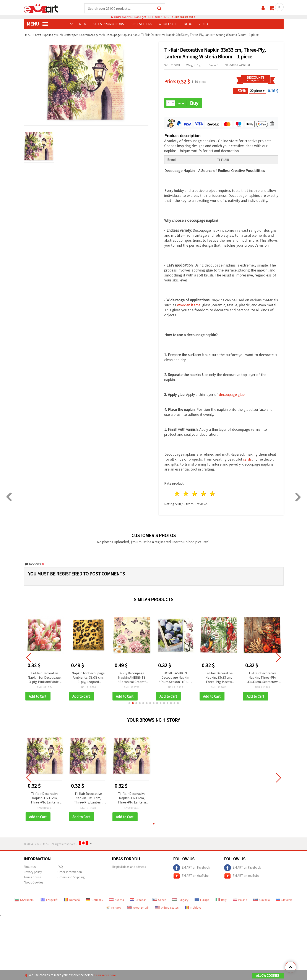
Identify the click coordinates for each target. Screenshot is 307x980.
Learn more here (106, 975)
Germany (94, 901)
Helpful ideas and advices (129, 868)
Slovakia (262, 901)
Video (203, 24)
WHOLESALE (168, 24)
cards (247, 460)
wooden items (189, 306)
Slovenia (284, 901)
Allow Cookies (268, 976)
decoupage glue (232, 395)
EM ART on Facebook (192, 869)
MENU (37, 24)
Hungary (180, 901)
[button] (129, 704)
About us (30, 868)
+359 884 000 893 (184, 17)
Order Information (70, 873)
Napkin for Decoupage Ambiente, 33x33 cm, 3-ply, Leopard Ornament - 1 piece (88, 678)
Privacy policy (33, 873)
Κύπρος (114, 909)
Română (72, 901)
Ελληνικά (49, 901)
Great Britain (138, 909)
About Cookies (33, 884)
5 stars (213, 494)
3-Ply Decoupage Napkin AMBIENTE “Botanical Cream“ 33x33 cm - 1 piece (132, 678)
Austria (117, 901)
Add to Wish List (238, 65)
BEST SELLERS (141, 24)
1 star (177, 494)
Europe (202, 901)
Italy (221, 901)
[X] (25, 975)
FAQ (60, 868)
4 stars (204, 494)
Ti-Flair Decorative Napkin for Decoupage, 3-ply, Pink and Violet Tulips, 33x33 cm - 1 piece (45, 678)
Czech (159, 901)
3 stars (195, 494)
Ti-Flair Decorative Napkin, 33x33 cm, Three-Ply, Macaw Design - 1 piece (219, 678)
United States (167, 909)
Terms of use (32, 878)
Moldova (193, 909)
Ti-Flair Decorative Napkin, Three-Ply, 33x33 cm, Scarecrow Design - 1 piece (262, 678)
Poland (240, 901)
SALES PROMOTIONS (108, 24)
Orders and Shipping (71, 878)
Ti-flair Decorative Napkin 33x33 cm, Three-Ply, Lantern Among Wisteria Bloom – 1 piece (45, 799)
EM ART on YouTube (191, 877)
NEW (83, 24)
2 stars (186, 494)
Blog (188, 24)
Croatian (138, 901)
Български (24, 901)
